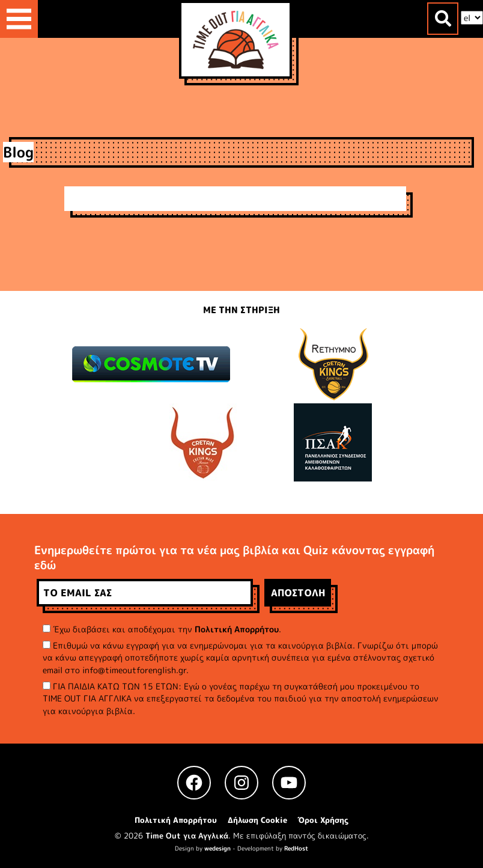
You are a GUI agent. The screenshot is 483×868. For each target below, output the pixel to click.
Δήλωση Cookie (257, 820)
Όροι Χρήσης (323, 820)
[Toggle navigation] (19, 19)
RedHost (296, 848)
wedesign (217, 848)
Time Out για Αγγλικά (187, 836)
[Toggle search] (443, 19)
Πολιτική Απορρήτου (237, 629)
